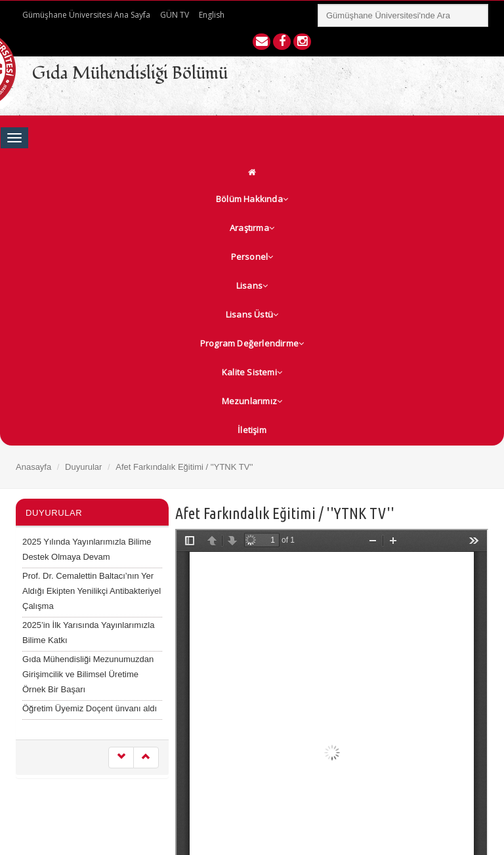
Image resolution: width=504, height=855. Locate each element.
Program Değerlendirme (252, 343)
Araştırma (252, 228)
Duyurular (83, 467)
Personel (252, 257)
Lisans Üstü (252, 314)
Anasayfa (33, 467)
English (212, 15)
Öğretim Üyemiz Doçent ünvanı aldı (90, 708)
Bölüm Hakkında (252, 199)
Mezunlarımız (252, 401)
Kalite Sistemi (252, 372)
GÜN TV (175, 15)
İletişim (252, 430)
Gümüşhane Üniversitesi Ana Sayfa (86, 15)
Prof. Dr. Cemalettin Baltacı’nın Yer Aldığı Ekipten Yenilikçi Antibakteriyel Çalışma (92, 591)
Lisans (252, 285)
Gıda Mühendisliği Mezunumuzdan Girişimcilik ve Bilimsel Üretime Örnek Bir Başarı (88, 674)
